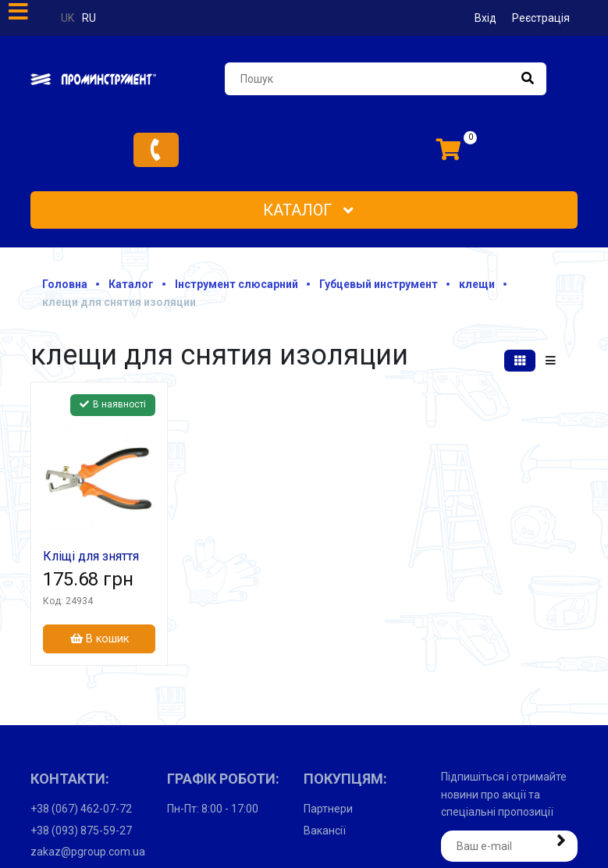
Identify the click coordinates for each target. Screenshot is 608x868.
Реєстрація (541, 18)
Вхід (485, 18)
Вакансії (325, 831)
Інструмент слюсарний (236, 284)
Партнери (328, 809)
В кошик (100, 639)
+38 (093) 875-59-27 (81, 831)
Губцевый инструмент (379, 284)
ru (89, 18)
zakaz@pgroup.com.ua (88, 852)
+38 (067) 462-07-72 (81, 809)
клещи (477, 284)
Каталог (308, 210)
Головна (65, 284)
